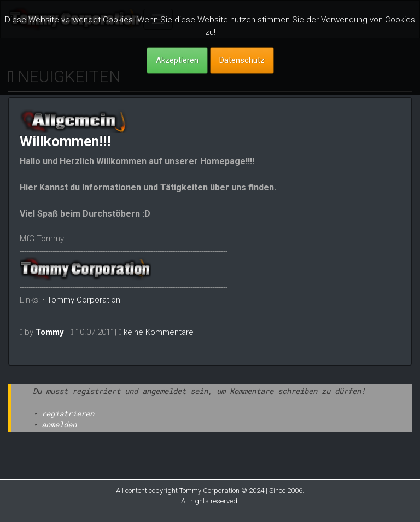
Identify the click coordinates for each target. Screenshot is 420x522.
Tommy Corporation (84, 300)
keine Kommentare (159, 332)
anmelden (59, 424)
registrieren (68, 413)
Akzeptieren (177, 60)
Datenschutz (242, 60)
